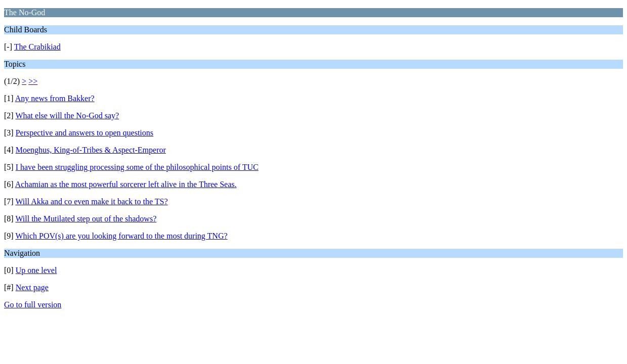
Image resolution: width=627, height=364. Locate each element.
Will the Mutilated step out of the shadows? (86, 219)
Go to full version (33, 305)
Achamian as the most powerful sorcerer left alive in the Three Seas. (126, 184)
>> (33, 81)
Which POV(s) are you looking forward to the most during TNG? (121, 236)
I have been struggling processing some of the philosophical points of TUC (137, 167)
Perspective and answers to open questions (85, 133)
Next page (32, 287)
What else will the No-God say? (67, 116)
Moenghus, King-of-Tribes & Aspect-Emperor (91, 150)
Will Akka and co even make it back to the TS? (91, 201)
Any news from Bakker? (55, 98)
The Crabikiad (37, 47)
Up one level (36, 270)
